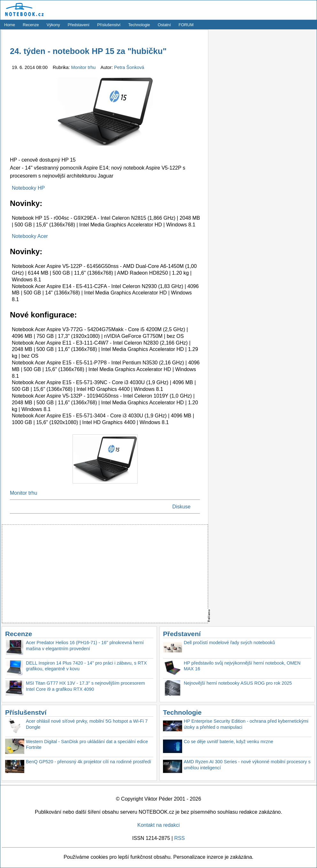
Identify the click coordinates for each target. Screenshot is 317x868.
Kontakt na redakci (159, 825)
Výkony (53, 25)
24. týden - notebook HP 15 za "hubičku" (88, 51)
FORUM (186, 25)
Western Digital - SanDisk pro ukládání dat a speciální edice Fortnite (87, 745)
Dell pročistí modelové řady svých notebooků (229, 643)
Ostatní (164, 25)
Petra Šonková (129, 67)
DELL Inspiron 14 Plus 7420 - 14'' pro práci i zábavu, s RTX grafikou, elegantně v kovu (86, 666)
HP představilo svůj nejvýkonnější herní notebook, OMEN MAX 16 (242, 666)
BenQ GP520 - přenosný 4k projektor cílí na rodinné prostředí (89, 762)
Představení (79, 25)
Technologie (139, 25)
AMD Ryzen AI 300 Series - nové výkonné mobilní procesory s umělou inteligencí (247, 765)
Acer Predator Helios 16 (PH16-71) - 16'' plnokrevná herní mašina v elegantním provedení (85, 646)
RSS (179, 838)
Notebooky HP (28, 188)
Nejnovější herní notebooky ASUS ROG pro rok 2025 (238, 683)
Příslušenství (109, 25)
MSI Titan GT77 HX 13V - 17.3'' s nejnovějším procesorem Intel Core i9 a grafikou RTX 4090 (85, 686)
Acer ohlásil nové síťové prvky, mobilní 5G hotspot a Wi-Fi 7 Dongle (87, 724)
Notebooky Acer (30, 236)
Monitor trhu (84, 67)
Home (10, 25)
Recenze (31, 25)
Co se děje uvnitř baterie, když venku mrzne (228, 742)
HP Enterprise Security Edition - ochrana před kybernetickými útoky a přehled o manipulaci (246, 724)
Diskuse (181, 507)
